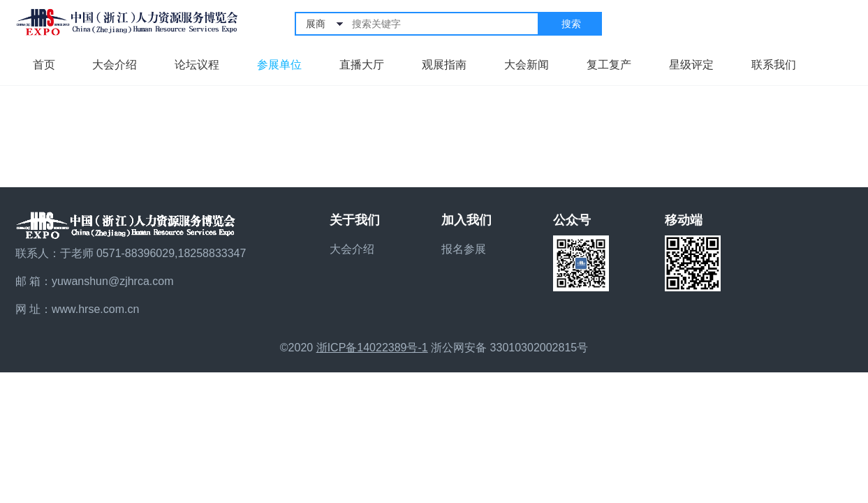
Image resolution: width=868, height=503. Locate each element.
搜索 (571, 24)
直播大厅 (362, 65)
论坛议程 (197, 65)
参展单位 (279, 65)
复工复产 (609, 65)
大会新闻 (527, 65)
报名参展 (464, 249)
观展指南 (444, 65)
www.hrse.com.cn (95, 309)
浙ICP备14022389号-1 (372, 348)
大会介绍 (115, 65)
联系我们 (774, 65)
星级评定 (691, 65)
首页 (44, 65)
